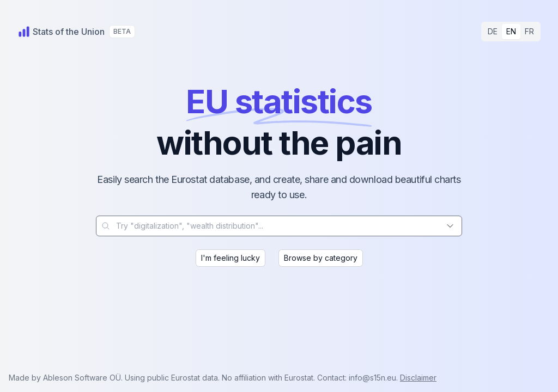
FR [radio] (529, 31)
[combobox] (279, 226)
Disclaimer (418, 378)
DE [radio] (493, 31)
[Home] (61, 32)
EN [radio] (511, 31)
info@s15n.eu (372, 378)
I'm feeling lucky (231, 258)
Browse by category (321, 258)
